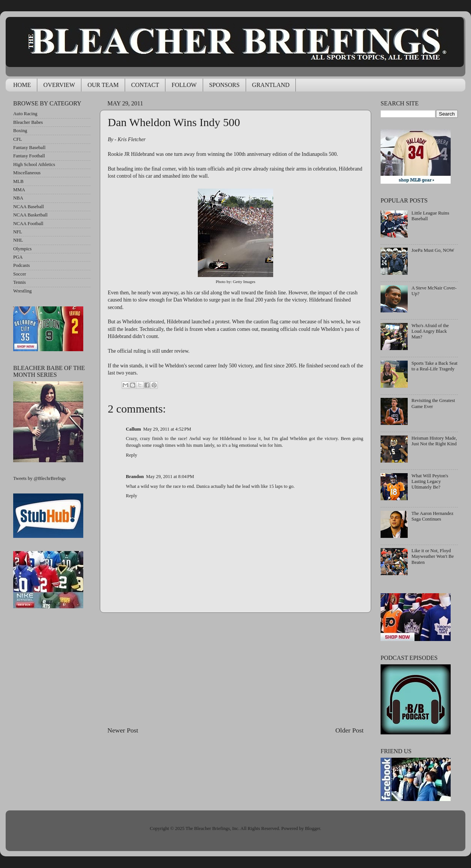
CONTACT (145, 85)
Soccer (20, 274)
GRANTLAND (271, 85)
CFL (18, 139)
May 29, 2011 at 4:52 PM (167, 429)
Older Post (349, 730)
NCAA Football (28, 224)
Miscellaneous (27, 173)
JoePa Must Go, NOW (433, 250)
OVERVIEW (59, 85)
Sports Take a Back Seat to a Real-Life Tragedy (434, 366)
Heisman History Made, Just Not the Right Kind (434, 441)
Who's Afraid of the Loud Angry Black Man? (430, 331)
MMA (19, 190)
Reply (132, 455)
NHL (18, 240)
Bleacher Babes (28, 122)
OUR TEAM (103, 85)
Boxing (20, 131)
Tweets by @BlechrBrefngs (39, 478)
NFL (18, 232)
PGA (18, 257)
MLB (18, 181)
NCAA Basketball (30, 215)
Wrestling (22, 291)
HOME (22, 85)
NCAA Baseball (29, 207)
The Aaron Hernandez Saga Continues (432, 516)
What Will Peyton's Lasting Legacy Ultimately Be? (430, 481)
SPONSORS (224, 85)
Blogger (312, 828)
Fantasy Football (29, 156)
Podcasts (21, 265)
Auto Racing (25, 114)
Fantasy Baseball (29, 148)
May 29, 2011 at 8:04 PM (170, 477)
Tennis (19, 282)
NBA (18, 198)
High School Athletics (34, 164)
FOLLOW (184, 85)
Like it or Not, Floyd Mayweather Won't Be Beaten (433, 556)
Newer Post (123, 730)
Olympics (22, 249)
